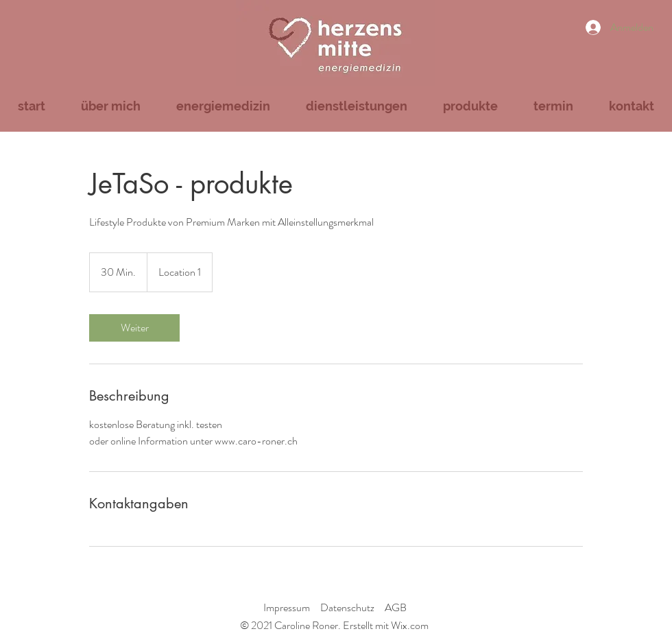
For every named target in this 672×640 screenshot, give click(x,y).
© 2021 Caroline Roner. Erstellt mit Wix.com (334, 625)
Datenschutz (347, 607)
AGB (396, 607)
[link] (134, 328)
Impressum (287, 607)
